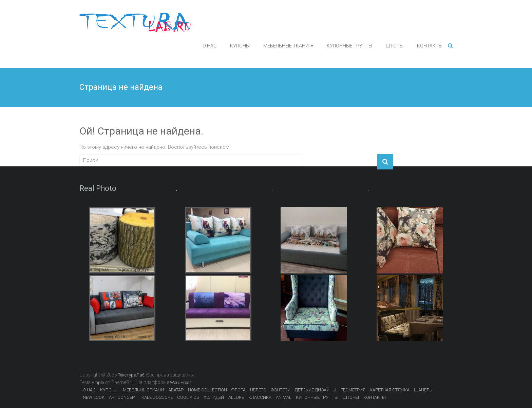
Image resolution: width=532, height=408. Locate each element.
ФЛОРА (239, 390)
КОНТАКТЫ (430, 46)
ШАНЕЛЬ (423, 390)
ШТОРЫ (395, 46)
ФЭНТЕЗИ (281, 390)
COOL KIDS (188, 397)
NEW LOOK (94, 397)
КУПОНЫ (240, 46)
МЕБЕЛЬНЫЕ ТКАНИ (286, 46)
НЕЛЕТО (258, 390)
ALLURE (236, 397)
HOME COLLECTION (207, 390)
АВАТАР (176, 390)
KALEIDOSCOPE (157, 397)
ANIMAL (284, 397)
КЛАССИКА (260, 397)
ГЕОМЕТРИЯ (353, 390)
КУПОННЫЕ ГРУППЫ (349, 46)
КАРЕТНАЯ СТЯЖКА (390, 390)
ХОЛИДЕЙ (214, 397)
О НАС (210, 46)
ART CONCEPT (123, 397)
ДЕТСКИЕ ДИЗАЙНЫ (316, 390)
